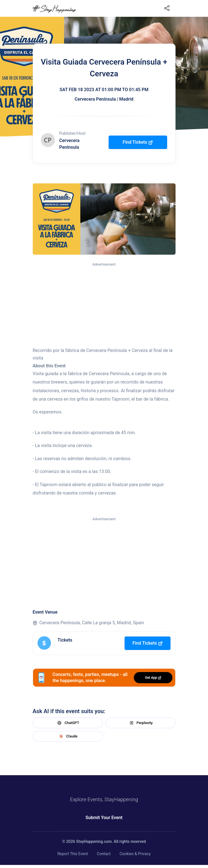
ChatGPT (67, 723)
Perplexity (141, 723)
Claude (67, 736)
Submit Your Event (104, 818)
